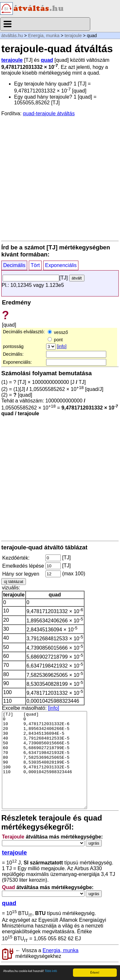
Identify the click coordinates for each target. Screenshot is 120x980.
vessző (58, 332)
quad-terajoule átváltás (49, 113)
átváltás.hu (12, 36)
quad (47, 60)
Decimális (14, 265)
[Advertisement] (60, 178)
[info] (62, 346)
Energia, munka (44, 36)
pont (55, 340)
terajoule (73, 36)
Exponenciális (61, 265)
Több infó (51, 971)
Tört (35, 265)
